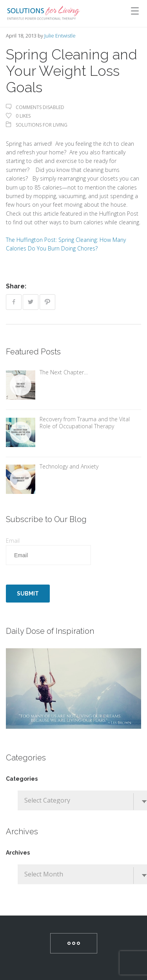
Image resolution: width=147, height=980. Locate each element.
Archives (18, 853)
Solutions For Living (42, 125)
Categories (22, 779)
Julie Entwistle (60, 36)
